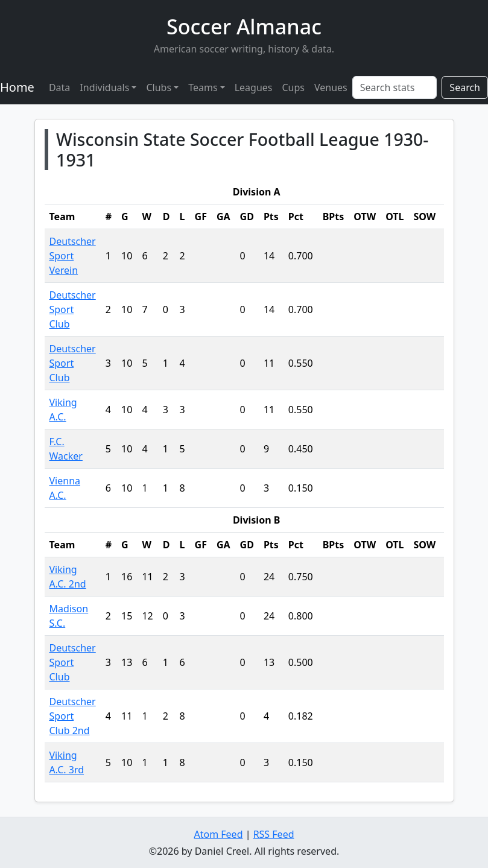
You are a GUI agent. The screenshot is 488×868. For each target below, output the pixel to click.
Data (59, 87)
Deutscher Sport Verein (73, 256)
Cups (293, 87)
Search (465, 87)
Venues (331, 87)
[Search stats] (395, 87)
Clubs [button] (159, 87)
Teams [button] (203, 87)
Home (17, 87)
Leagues (254, 87)
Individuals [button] (104, 87)
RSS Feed (274, 834)
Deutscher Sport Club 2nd (73, 716)
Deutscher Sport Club (73, 309)
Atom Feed (218, 834)
